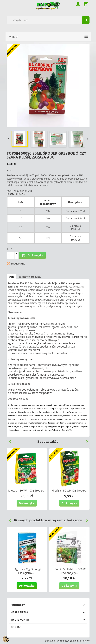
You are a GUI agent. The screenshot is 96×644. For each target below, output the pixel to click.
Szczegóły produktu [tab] (30, 277)
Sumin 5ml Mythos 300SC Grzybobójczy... (70, 571)
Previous (9, 440)
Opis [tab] (11, 277)
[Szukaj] (48, 20)
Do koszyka (32, 255)
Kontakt (17, 627)
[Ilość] (11, 255)
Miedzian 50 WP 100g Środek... (27, 491)
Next (86, 440)
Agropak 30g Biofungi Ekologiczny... (28, 571)
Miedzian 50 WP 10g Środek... (69, 491)
